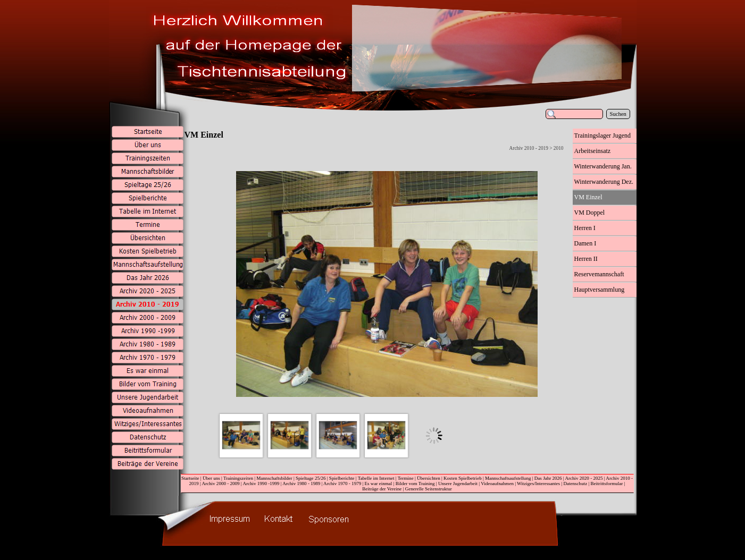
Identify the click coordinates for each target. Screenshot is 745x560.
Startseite (190, 478)
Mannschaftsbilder (274, 478)
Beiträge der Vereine (382, 489)
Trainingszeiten (238, 478)
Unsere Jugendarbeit (458, 483)
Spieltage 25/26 (311, 478)
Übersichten (429, 478)
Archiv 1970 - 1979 (342, 483)
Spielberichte (342, 478)
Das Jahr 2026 (548, 478)
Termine (406, 478)
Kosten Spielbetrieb (463, 478)
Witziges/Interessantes (538, 483)
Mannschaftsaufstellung (508, 478)
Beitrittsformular (607, 483)
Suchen (618, 114)
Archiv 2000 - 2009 (220, 483)
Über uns (211, 478)
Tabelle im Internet (376, 478)
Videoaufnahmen (497, 483)
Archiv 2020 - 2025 (584, 478)
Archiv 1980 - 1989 (301, 483)
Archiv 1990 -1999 (261, 483)
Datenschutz (575, 483)
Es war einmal (379, 483)
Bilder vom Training (415, 483)
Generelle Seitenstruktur (429, 489)
